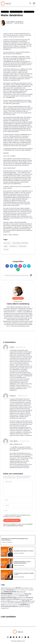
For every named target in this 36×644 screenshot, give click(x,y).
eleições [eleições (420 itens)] (10, 596)
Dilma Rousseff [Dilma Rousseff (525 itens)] (21, 592)
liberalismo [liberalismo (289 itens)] (19, 601)
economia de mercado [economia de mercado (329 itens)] (18, 594)
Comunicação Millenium (7, 542)
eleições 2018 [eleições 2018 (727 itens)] (24, 596)
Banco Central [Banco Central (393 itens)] (12, 588)
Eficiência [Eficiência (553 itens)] (4, 596)
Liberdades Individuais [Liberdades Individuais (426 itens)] (14, 603)
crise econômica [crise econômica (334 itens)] (29, 590)
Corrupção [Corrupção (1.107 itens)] (10, 590)
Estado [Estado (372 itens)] (24, 598)
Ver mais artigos (18, 298)
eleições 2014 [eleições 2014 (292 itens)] (16, 596)
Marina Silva (23, 246)
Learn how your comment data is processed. (18, 525)
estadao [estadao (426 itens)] (19, 598)
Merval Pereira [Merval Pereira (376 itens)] (28, 603)
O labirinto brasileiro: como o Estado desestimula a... (22, 562)
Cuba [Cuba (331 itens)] (2, 592)
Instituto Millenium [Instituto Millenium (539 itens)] (7, 601)
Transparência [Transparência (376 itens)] (5, 608)
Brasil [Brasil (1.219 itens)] (18, 588)
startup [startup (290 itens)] (20, 607)
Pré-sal (6, 249)
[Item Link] (7, 552)
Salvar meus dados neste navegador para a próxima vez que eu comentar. (17, 516)
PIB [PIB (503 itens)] (19, 605)
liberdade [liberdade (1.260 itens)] (26, 601)
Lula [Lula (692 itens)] (23, 603)
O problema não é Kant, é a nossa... (24, 551)
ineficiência (13, 246)
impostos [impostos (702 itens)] (10, 599)
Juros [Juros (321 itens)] (15, 601)
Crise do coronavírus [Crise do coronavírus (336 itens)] (20, 590)
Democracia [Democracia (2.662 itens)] (10, 592)
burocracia (7, 243)
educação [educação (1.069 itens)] (28, 594)
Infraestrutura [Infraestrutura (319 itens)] (23, 599)
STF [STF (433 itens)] (23, 607)
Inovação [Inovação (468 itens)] (30, 599)
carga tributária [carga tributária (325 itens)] (25, 588)
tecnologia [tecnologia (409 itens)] (27, 607)
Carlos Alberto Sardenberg (15, 22)
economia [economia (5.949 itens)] (7, 594)
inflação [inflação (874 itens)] (16, 599)
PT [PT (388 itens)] (29, 605)
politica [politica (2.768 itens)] (24, 605)
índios (6, 246)
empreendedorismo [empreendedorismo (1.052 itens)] (9, 597)
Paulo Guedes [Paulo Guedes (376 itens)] (9, 605)
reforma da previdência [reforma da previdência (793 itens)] (9, 606)
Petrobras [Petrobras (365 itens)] (15, 605)
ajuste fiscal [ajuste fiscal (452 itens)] (4, 588)
